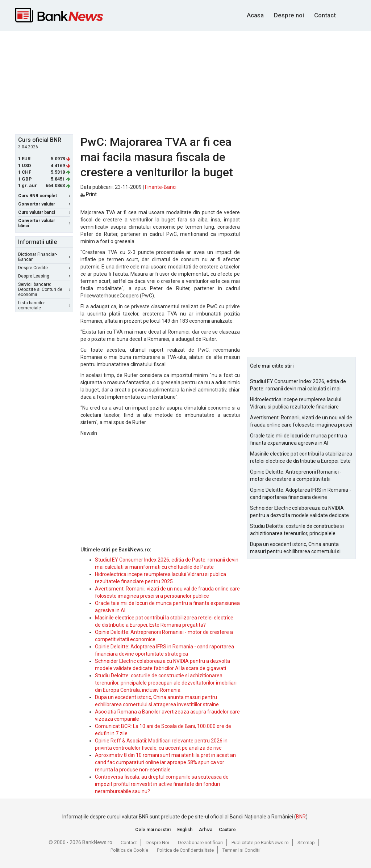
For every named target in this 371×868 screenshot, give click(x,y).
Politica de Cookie (129, 850)
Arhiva (206, 829)
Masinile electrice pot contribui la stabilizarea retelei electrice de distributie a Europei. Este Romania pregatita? (301, 458)
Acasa (255, 15)
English (185, 829)
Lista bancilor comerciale (44, 305)
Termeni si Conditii (241, 850)
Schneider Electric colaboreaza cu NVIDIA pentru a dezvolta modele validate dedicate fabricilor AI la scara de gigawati (299, 512)
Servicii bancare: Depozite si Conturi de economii (44, 289)
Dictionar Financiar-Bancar (44, 257)
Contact (325, 15)
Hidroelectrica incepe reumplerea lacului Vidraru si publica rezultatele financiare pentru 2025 (296, 403)
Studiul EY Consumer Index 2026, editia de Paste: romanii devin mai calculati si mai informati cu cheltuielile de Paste (298, 385)
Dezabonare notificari (200, 842)
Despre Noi (157, 842)
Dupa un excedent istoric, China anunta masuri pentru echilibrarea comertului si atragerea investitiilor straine (295, 548)
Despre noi (289, 15)
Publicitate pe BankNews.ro (260, 842)
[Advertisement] (191, 82)
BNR (301, 817)
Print (89, 194)
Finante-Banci (161, 187)
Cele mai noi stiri (153, 829)
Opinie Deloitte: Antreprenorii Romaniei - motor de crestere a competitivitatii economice (296, 476)
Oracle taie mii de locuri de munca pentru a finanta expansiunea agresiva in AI (299, 439)
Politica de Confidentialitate (185, 850)
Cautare (227, 829)
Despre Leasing (44, 276)
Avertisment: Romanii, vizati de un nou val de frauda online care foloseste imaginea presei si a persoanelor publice (301, 422)
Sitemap (306, 842)
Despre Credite (44, 268)
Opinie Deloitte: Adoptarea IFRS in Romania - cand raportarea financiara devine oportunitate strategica (301, 494)
